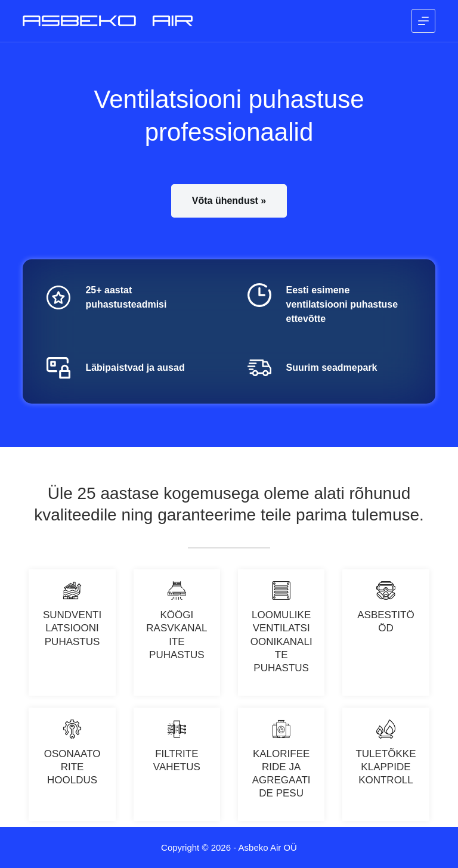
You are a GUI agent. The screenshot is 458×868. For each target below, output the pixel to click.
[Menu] (423, 21)
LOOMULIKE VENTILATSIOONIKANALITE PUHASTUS (281, 641)
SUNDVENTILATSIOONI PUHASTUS (72, 628)
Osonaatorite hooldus (72, 767)
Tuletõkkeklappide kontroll (386, 767)
